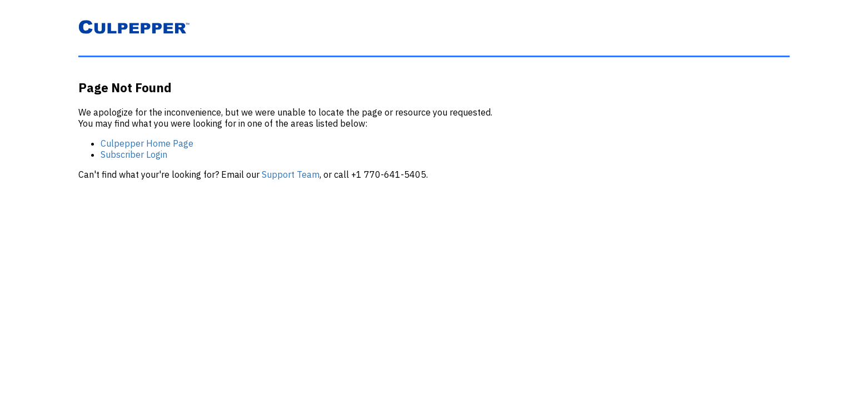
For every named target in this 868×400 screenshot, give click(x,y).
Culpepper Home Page (147, 143)
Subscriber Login (134, 154)
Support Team (291, 174)
